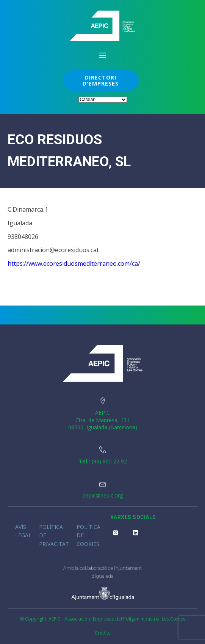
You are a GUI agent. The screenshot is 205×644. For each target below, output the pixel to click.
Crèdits (102, 633)
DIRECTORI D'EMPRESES (101, 80)
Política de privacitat (54, 535)
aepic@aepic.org (103, 495)
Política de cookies (88, 535)
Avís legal (23, 531)
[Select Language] (103, 100)
